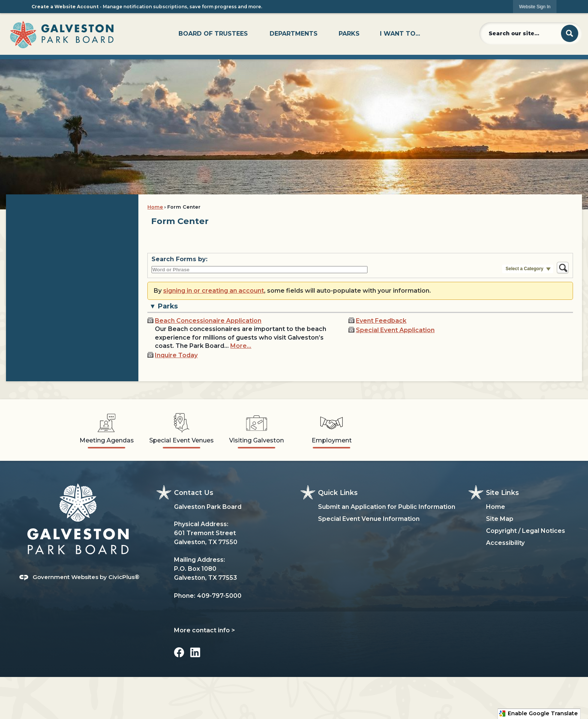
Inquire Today (176, 355)
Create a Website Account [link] (65, 7)
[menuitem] (213, 34)
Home (155, 207)
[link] (535, 7)
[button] (570, 33)
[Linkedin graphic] (195, 652)
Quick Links (338, 493)
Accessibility (505, 543)
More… (241, 346)
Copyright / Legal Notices (526, 531)
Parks (168, 306)
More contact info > (205, 630)
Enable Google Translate (538, 714)
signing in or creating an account (214, 291)
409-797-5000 (219, 596)
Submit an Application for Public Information (387, 507)
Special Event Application (395, 330)
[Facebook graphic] (179, 652)
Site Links (502, 493)
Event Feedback (381, 321)
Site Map (500, 519)
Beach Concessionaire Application (208, 321)
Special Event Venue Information (369, 519)
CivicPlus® (124, 577)
